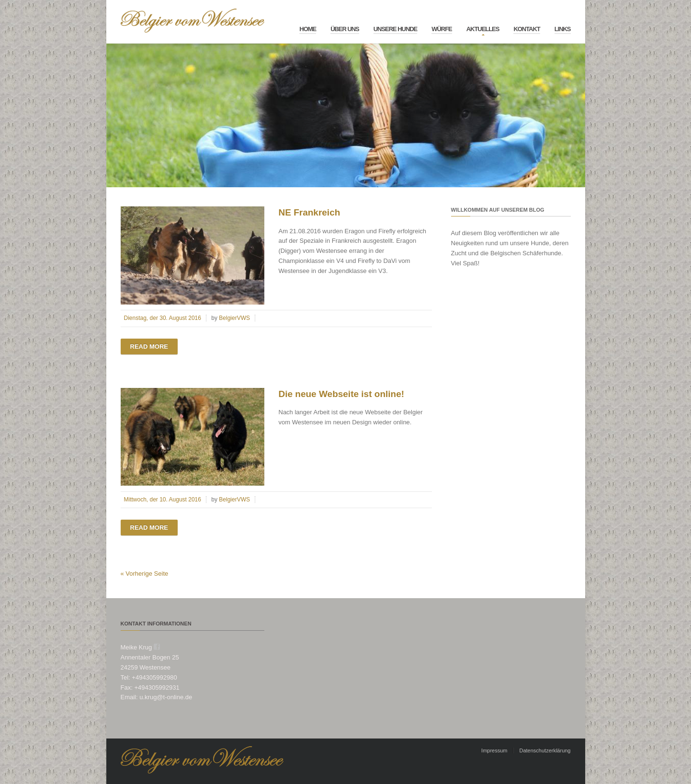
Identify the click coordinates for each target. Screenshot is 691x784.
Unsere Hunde (396, 29)
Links (563, 29)
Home (308, 29)
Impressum (494, 750)
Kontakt (527, 29)
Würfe (442, 29)
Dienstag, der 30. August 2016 (163, 318)
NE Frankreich (310, 212)
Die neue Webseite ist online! (342, 394)
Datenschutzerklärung (545, 750)
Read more (149, 347)
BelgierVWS (234, 318)
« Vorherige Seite (145, 574)
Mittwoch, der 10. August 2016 (163, 500)
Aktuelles (483, 29)
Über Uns (345, 29)
